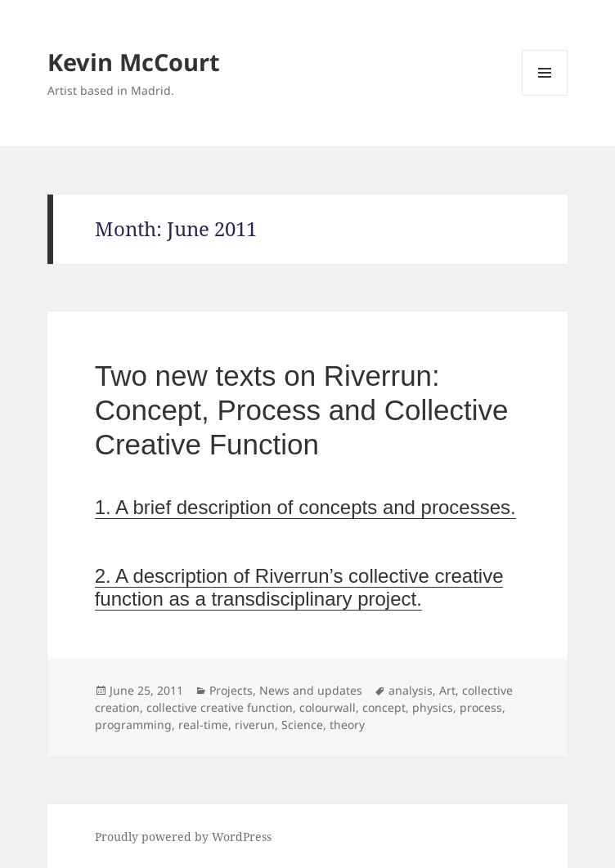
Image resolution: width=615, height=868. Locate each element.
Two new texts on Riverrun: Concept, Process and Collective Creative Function (302, 410)
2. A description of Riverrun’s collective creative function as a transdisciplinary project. (299, 587)
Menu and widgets (545, 95)
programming (133, 725)
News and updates (311, 690)
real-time (203, 725)
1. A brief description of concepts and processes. (305, 507)
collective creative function (220, 707)
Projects (231, 690)
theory (347, 725)
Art (447, 690)
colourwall (328, 707)
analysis (411, 690)
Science (302, 725)
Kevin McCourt (134, 62)
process (481, 707)
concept (384, 707)
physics (433, 707)
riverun (255, 725)
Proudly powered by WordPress (183, 837)
